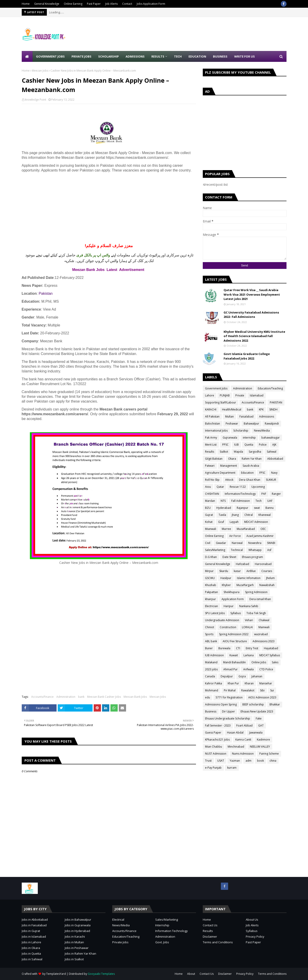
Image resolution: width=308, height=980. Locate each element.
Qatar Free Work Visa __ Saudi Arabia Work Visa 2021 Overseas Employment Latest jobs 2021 (252, 294)
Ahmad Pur (230, 669)
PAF (264, 494)
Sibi (262, 690)
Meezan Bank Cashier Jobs (104, 697)
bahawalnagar (271, 438)
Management (229, 466)
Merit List (211, 445)
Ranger (276, 494)
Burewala (224, 648)
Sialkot (224, 452)
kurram (232, 768)
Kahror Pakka (214, 683)
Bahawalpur (251, 424)
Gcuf (221, 522)
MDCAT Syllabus (270, 655)
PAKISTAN (276, 402)
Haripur (229, 606)
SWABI (271, 543)
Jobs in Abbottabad (35, 920)
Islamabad (257, 395)
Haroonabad (263, 564)
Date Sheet (229, 557)
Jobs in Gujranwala (78, 925)
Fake (259, 718)
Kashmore (263, 740)
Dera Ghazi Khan (250, 480)
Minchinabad (236, 747)
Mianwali (211, 529)
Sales (275, 662)
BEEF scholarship (253, 704)
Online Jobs (259, 662)
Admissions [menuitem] (135, 56)
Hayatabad (271, 648)
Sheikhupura (232, 592)
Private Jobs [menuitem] (81, 56)
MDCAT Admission (256, 522)
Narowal (237, 543)
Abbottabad (275, 459)
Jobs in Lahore (31, 942)
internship (249, 438)
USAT (221, 761)
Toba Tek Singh (256, 613)
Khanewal (265, 515)
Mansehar (266, 683)
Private (240, 395)
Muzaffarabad (246, 529)
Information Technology (172, 931)
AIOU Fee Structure (235, 641)
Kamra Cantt (243, 740)
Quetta (249, 445)
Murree (226, 529)
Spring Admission (256, 592)
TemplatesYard (56, 974)
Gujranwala (230, 438)
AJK (274, 445)
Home (26, 4)
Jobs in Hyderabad (77, 931)
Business (211, 711)
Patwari (210, 466)
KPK (261, 409)
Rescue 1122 (238, 487)
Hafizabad (242, 564)
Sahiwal (272, 452)
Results (210, 452)
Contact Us (210, 925)
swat (257, 508)
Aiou (208, 487)
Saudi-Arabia (251, 466)
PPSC (225, 445)
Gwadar (221, 543)
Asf (269, 550)
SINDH (273, 409)
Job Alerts (111, 4)
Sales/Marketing (215, 550)
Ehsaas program (252, 557)
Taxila (222, 515)
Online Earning (73, 4)
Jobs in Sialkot (74, 959)
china (273, 761)
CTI (238, 648)
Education (247, 473)
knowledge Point (36, 100)
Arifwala (248, 669)
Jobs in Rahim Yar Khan (80, 953)
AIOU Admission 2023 (262, 697)
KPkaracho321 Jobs (217, 740)
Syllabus (236, 613)
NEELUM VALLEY (260, 747)
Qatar (220, 487)
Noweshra (255, 543)
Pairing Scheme (269, 754)
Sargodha (255, 452)
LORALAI (247, 627)
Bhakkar (275, 704)
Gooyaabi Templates (101, 974)
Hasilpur (226, 578)
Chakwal (264, 620)
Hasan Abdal (235, 733)
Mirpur (209, 571)
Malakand (211, 662)
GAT (261, 725)
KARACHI (211, 409)
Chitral (249, 515)
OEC (263, 529)
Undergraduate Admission (222, 620)
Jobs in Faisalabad (34, 925)
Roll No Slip (212, 480)
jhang (235, 515)
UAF (270, 501)
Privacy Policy (255, 937)
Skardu (224, 571)
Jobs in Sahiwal (32, 959)
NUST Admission (216, 754)
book (260, 761)
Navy (274, 473)
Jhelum (270, 578)
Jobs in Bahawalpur (78, 920)
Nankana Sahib (249, 606)
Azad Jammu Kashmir (260, 536)
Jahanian (257, 676)
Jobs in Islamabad (34, 937)
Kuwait (234, 655)
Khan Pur (233, 683)
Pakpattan (211, 592)
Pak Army (211, 438)
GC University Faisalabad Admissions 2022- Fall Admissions (251, 315)
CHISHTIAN (212, 494)
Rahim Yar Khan (252, 459)
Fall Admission (241, 501)
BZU (208, 508)
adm (248, 761)
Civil (208, 543)
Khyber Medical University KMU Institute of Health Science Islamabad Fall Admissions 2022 (254, 336)
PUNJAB (225, 395)
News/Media (262, 431)
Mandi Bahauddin (234, 662)
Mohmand (212, 690)
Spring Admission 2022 (234, 634)
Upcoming (258, 487)
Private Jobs (120, 942)
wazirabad (261, 634)
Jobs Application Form (151, 4)
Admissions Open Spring (221, 704)
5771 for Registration (229, 697)
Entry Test (252, 648)
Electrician (211, 606)
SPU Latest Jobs (215, 613)
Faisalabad (246, 416)
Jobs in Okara (31, 948)
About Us (252, 920)
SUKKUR (271, 480)
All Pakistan (212, 416)
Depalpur (227, 676)
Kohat (209, 522)
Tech (259, 501)
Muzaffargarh (245, 585)
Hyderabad (224, 508)
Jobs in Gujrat (31, 931)
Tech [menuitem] (178, 56)
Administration (66, 697)
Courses (267, 571)
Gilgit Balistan (214, 459)
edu (208, 697)
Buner (209, 648)
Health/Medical (232, 409)
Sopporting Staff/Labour (221, 402)
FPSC (262, 473)
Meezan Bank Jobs (135, 697)
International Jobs (216, 431)
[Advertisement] (204, 34)
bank (81, 697)
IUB (236, 445)
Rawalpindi (272, 424)
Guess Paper (213, 733)
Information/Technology (240, 494)
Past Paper (94, 4)
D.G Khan (211, 557)
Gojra (242, 676)
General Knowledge (47, 4)
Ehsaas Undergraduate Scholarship (228, 718)
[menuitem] (27, 56)
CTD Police (266, 669)
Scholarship (241, 431)
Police (263, 445)
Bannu (270, 508)
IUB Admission (214, 655)
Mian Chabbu (214, 747)
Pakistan (46, 293)
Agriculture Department (220, 473)
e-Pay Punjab (213, 768)
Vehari (249, 620)
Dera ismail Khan (260, 599)
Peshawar (232, 424)
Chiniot (210, 627)
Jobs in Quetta (31, 953)
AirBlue (251, 571)
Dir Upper (228, 711)
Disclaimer (210, 937)
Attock (229, 480)
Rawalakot (248, 690)
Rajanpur (242, 508)
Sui (272, 690)
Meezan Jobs (40, 71)
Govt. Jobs (162, 942)
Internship (162, 925)
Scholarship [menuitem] (109, 56)
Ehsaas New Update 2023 (257, 711)
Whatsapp (255, 550)
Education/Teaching (270, 388)
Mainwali (264, 627)
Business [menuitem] (220, 56)
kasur (237, 571)
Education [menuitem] (197, 56)
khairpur (210, 599)
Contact (127, 4)
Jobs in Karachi (75, 937)
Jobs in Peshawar (77, 948)
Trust (208, 761)
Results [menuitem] (158, 56)
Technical (237, 550)
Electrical (118, 920)
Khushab (211, 585)
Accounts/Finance (42, 697)
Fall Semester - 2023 (218, 725)
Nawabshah (267, 585)
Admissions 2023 (264, 641)
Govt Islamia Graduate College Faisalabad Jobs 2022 (247, 356)
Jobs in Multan (74, 942)
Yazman (235, 761)
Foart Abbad (244, 725)
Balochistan (212, 424)
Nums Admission (243, 754)
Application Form (233, 599)
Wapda (238, 452)
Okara (232, 459)
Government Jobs (216, 388)
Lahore (210, 395)
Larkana (249, 655)
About (191, 974)
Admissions (267, 416)
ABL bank (211, 641)
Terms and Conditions (218, 942)
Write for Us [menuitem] (245, 56)
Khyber (226, 585)
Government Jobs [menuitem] (50, 56)
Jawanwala (256, 733)
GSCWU (210, 578)
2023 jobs (211, 669)
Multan (229, 416)
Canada (210, 676)
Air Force (235, 536)
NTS (223, 501)
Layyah (234, 522)
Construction (228, 627)
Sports (209, 634)
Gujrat (209, 515)
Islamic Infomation (249, 578)
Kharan (249, 683)
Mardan (210, 501)
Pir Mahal (230, 690)
